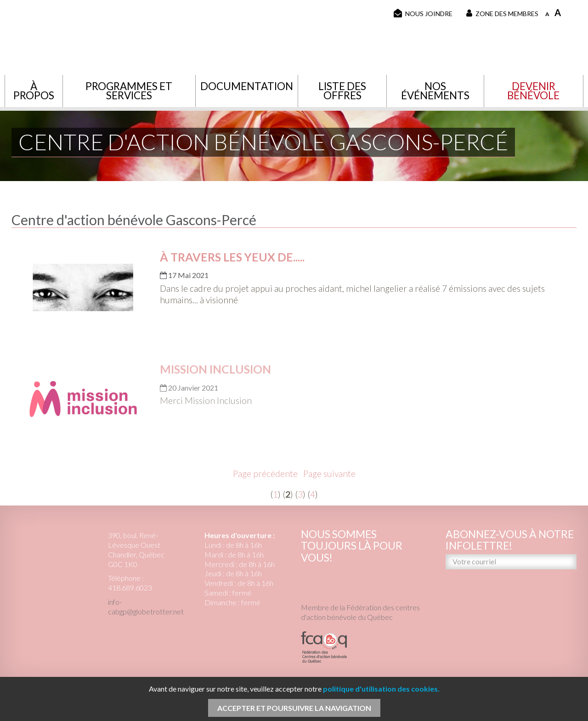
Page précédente (265, 474)
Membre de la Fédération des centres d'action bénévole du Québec (360, 612)
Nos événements (435, 91)
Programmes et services (129, 91)
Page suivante (329, 474)
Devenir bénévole (533, 91)
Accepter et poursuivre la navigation (294, 708)
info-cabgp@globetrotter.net (146, 607)
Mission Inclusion (215, 369)
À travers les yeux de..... (232, 257)
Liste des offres (342, 91)
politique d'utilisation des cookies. (381, 689)
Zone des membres (502, 13)
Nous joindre (423, 13)
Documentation (247, 86)
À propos (34, 91)
